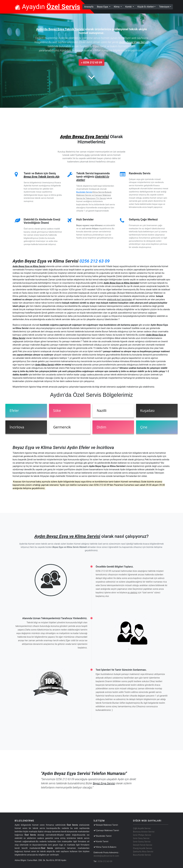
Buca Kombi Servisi (142, 855)
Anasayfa (90, 6)
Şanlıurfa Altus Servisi (143, 852)
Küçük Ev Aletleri (146, 7)
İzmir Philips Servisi (142, 835)
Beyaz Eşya (103, 7)
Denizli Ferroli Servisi (143, 845)
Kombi (129, 7)
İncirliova (17, 427)
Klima (117, 7)
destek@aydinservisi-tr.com (106, 856)
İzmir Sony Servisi (141, 838)
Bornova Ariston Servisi (144, 832)
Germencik (62, 427)
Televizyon (164, 7)
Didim (101, 427)
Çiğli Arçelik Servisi (142, 828)
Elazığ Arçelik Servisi (143, 848)
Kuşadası (147, 410)
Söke (57, 410)
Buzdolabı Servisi (84, 192)
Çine (144, 427)
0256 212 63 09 (95, 261)
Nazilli (102, 410)
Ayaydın (47, 7)
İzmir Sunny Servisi (142, 842)
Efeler (14, 410)
